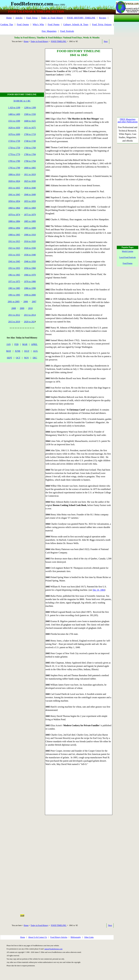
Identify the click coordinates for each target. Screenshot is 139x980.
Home (9, 18)
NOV (26, 358)
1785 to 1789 (14, 161)
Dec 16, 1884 (99, 590)
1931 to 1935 (14, 255)
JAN (8, 344)
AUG (35, 351)
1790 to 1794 (30, 161)
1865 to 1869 (30, 208)
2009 (22, 308)
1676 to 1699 (14, 134)
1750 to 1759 (14, 148)
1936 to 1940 (30, 255)
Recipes (103, 18)
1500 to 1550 (30, 114)
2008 (14, 308)
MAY (9, 351)
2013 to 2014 (30, 315)
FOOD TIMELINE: (59, 41)
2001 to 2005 (14, 302)
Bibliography (76, 937)
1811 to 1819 (30, 174)
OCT (18, 358)
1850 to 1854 (14, 201)
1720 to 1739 (14, 141)
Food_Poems (54, 24)
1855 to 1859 (30, 201)
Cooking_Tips (7, 24)
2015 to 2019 (14, 322)
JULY (27, 351)
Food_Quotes (23, 24)
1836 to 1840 (30, 188)
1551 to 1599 (14, 121)
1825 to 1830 (30, 181)
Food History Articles (59, 937)
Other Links (89, 937)
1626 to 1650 (14, 128)
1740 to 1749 (30, 141)
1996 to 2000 (30, 295)
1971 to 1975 (14, 281)
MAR (25, 344)
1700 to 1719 (30, 134)
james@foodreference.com (53, 949)
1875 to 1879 (30, 215)
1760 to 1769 (30, 148)
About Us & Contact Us (38, 937)
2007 (34, 302)
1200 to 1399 (30, 108)
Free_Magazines (49, 31)
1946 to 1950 (30, 261)
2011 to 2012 (14, 315)
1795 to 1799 (14, 168)
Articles (19, 18)
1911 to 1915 (14, 241)
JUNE (18, 351)
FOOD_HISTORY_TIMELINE (81, 18)
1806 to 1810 (14, 174)
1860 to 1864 (14, 208)
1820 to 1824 (14, 181)
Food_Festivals (67, 31)
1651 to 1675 (30, 128)
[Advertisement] (23, 66)
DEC (35, 358)
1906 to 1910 (30, 235)
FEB (16, 344)
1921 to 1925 (14, 248)
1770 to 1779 (14, 154)
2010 (30, 308)
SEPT (9, 358)
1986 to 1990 (30, 288)
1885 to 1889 (30, 221)
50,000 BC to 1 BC (22, 101)
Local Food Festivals (127, 257)
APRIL (34, 344)
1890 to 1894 (14, 228)
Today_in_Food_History (52, 18)
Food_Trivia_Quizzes (102, 24)
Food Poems (128, 263)
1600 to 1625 (30, 121)
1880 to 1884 (14, 221)
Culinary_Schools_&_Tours (76, 24)
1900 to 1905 (14, 235)
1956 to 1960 (30, 268)
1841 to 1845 (14, 195)
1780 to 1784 (30, 154)
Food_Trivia (32, 18)
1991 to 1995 (14, 295)
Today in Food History (39, 41)
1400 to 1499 (14, 114)
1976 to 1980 (30, 281)
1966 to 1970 (30, 275)
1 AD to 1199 (14, 108)
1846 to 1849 (30, 195)
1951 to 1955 (14, 268)
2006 (26, 302)
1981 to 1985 (14, 288)
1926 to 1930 (30, 248)
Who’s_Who (38, 24)
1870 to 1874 (14, 215)
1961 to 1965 (14, 275)
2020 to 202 (29, 322)
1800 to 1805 (30, 168)
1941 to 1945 (14, 261)
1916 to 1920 (30, 241)
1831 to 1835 (14, 188)
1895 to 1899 (30, 228)
